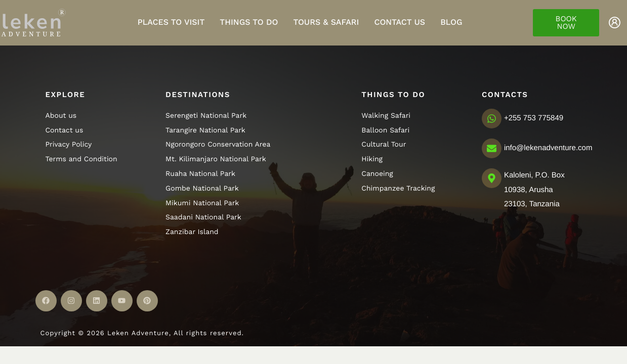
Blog (451, 22)
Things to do (249, 22)
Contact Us (400, 22)
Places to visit (171, 22)
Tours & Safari (326, 22)
